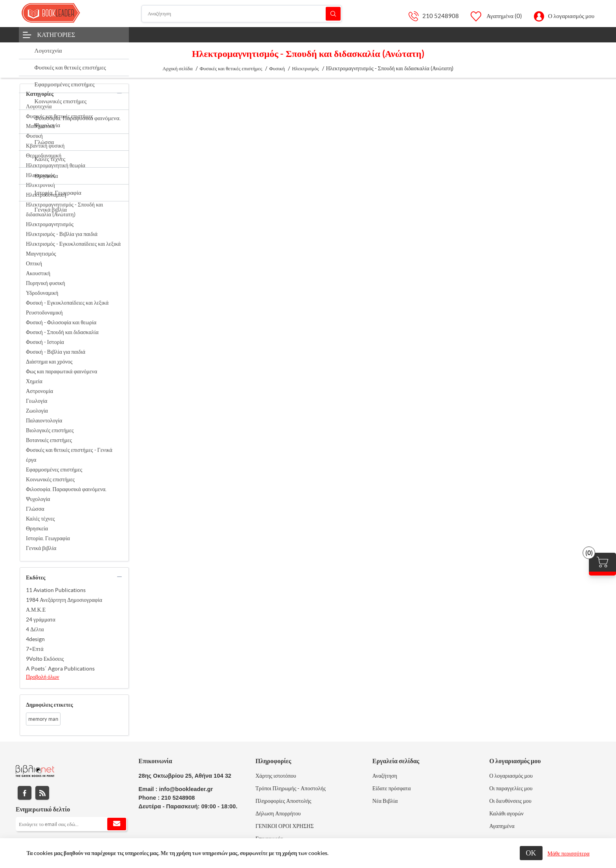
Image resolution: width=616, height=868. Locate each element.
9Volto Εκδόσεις (45, 659)
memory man (43, 719)
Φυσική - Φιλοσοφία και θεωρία (61, 322)
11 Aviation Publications (56, 590)
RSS (42, 793)
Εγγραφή (117, 824)
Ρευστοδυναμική (44, 312)
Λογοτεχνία (39, 106)
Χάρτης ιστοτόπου (276, 776)
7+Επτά (35, 649)
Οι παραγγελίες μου (511, 788)
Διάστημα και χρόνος (49, 362)
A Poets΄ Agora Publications (60, 669)
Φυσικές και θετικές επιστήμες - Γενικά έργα (69, 455)
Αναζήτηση (333, 14)
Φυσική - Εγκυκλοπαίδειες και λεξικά (67, 303)
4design (35, 639)
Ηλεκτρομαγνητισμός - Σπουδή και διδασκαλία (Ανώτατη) (64, 209)
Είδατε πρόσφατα (392, 788)
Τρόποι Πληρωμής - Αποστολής (291, 788)
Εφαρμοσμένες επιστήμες (54, 470)
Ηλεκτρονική (40, 185)
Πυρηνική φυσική (46, 283)
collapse (119, 93)
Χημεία (34, 381)
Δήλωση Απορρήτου (278, 813)
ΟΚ (531, 853)
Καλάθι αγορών (506, 813)
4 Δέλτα (35, 629)
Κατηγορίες (56, 35)
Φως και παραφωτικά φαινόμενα (61, 371)
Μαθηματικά (40, 126)
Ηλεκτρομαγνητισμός (50, 224)
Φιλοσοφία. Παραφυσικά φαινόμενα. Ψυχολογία (66, 494)
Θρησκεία (37, 528)
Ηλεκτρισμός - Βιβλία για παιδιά (62, 234)
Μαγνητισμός (41, 254)
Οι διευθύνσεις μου (510, 801)
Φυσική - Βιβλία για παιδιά (56, 352)
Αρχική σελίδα (178, 69)
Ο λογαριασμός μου (571, 16)
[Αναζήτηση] (242, 14)
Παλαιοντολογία (44, 420)
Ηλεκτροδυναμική (46, 195)
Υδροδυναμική (42, 293)
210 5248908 (441, 16)
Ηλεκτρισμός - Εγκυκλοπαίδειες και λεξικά (73, 244)
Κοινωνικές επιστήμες (50, 479)
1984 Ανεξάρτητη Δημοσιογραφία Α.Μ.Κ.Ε (64, 605)
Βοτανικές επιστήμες (49, 440)
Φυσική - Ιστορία (45, 342)
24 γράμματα (41, 619)
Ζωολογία (37, 411)
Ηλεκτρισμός (40, 175)
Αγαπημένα (502, 826)
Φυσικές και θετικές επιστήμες (60, 116)
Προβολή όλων (43, 677)
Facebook (25, 793)
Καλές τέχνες (40, 519)
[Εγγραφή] (71, 824)
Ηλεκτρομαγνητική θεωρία (56, 165)
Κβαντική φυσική (45, 146)
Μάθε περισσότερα (569, 853)
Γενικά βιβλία (41, 548)
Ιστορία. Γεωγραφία (48, 538)
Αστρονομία (39, 391)
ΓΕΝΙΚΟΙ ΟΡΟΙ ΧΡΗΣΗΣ (284, 826)
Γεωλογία (37, 401)
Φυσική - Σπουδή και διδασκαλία (62, 332)
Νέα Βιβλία (385, 801)
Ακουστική (38, 273)
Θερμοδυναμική (44, 155)
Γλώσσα (35, 509)
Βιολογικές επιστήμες (50, 430)
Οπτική (34, 263)
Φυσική (34, 136)
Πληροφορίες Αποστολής (283, 801)
